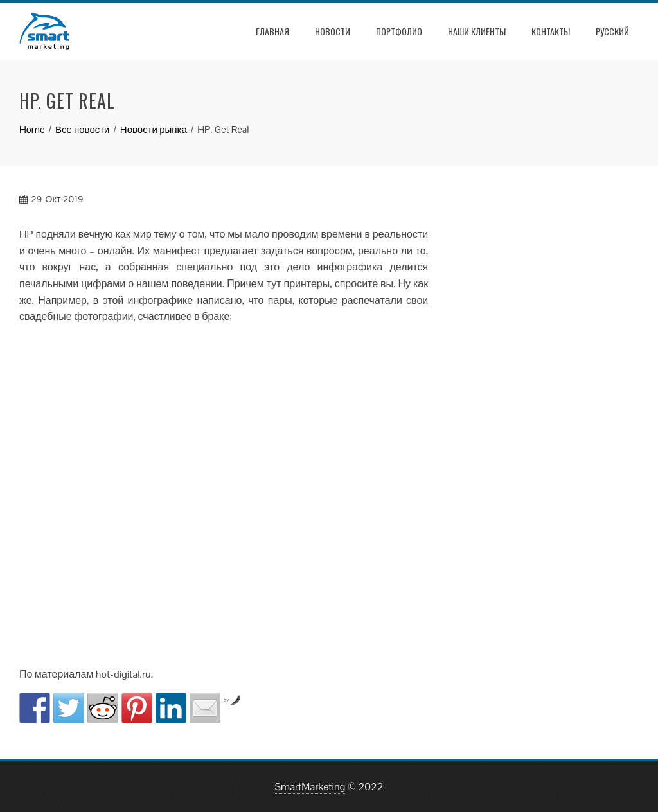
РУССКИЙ (612, 31)
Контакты (551, 31)
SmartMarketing (310, 787)
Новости (333, 31)
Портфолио (399, 31)
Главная (272, 31)
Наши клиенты (477, 31)
